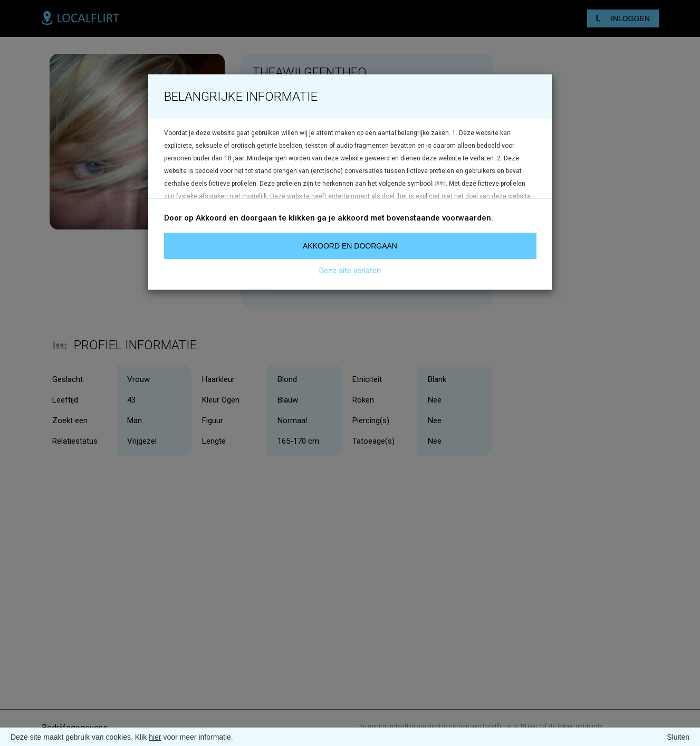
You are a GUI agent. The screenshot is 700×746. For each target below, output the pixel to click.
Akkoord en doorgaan (350, 246)
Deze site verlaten (350, 271)
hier (155, 737)
